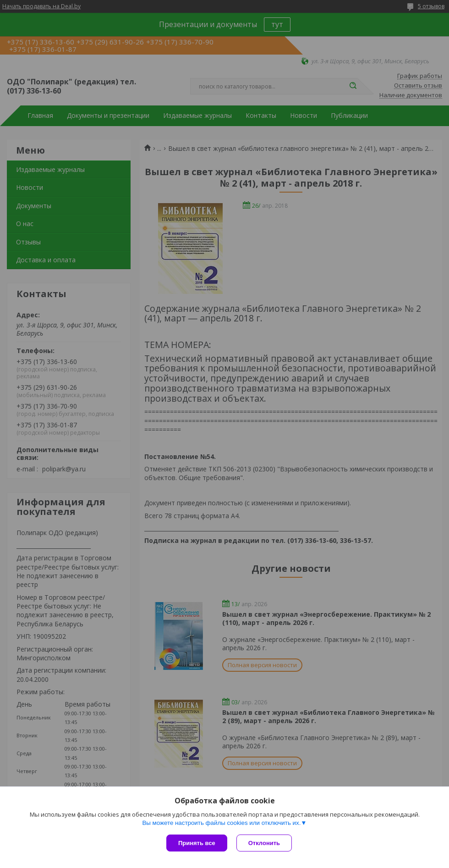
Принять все (197, 843)
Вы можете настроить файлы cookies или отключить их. (221, 823)
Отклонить (264, 843)
